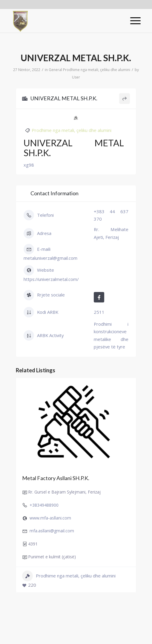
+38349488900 (44, 505)
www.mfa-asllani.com (50, 518)
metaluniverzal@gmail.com (50, 258)
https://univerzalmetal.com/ (51, 279)
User (76, 77)
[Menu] (132, 21)
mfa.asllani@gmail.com (52, 531)
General (55, 70)
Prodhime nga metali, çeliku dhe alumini (97, 70)
